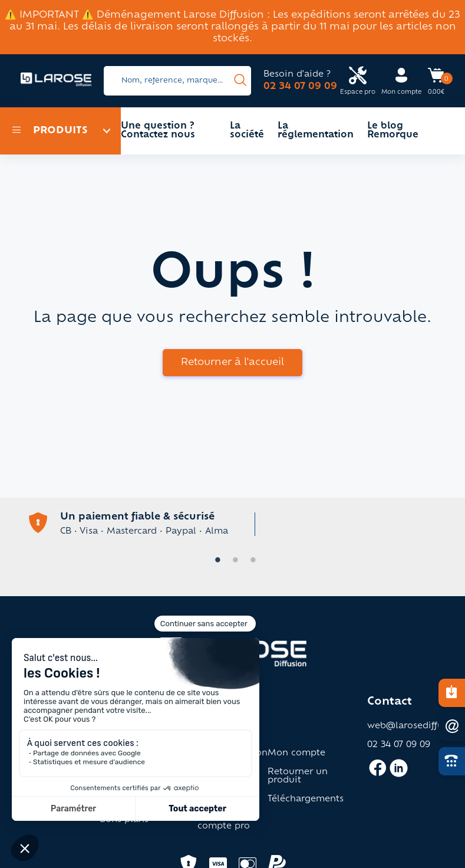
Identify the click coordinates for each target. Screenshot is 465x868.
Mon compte (296, 754)
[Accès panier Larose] (436, 80)
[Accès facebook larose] (377, 773)
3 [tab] (250, 561)
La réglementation (316, 131)
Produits (50, 131)
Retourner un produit (298, 777)
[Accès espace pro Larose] (358, 81)
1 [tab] (215, 561)
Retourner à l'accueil (233, 363)
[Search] (177, 81)
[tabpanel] (233, 523)
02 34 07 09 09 (300, 87)
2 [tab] (233, 561)
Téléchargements (306, 800)
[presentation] (240, 81)
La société (247, 131)
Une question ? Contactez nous (158, 131)
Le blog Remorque (393, 131)
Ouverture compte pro (224, 823)
